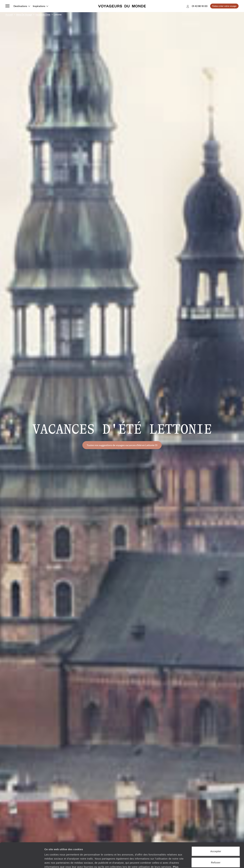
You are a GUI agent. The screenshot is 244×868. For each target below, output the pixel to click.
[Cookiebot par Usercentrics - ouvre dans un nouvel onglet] (22, 861)
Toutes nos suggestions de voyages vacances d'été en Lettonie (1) (122, 445)
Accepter (216, 828)
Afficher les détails (187, 861)
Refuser (216, 839)
